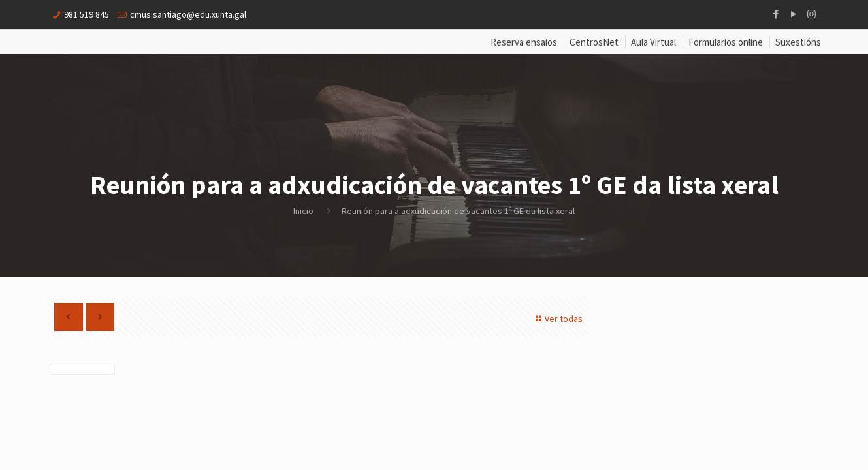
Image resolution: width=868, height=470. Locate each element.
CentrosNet (594, 42)
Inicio (303, 211)
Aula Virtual (653, 42)
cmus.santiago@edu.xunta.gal (188, 14)
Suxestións (798, 42)
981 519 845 (87, 14)
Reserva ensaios (524, 42)
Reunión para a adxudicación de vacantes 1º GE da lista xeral (458, 211)
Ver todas (558, 319)
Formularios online (726, 42)
